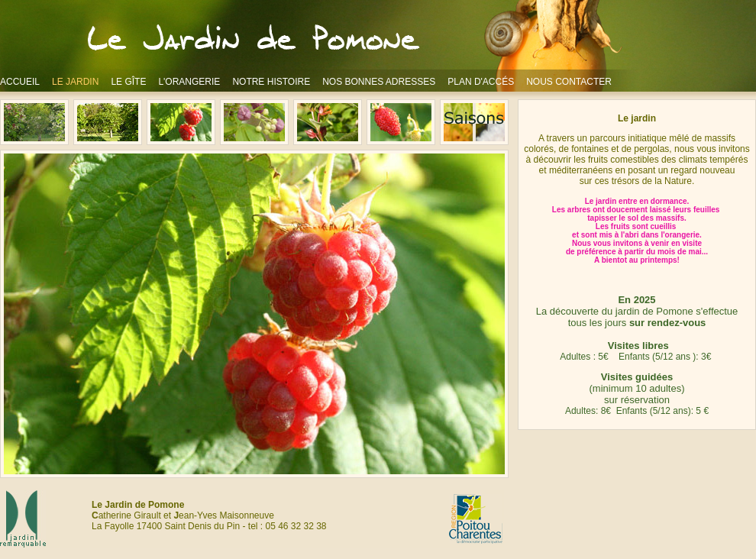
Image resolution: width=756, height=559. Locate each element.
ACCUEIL (20, 82)
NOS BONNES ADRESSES (379, 82)
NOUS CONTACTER (569, 82)
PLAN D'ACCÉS (481, 82)
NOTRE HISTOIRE (271, 82)
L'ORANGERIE (189, 82)
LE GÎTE (128, 82)
